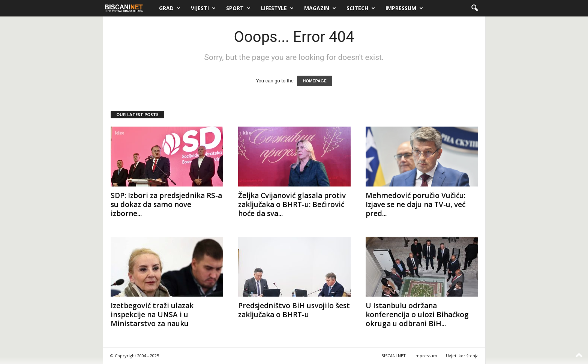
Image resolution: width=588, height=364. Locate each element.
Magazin (320, 8)
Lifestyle (277, 8)
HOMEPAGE (314, 81)
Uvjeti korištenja (462, 356)
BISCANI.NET (394, 356)
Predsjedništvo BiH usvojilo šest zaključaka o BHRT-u (294, 310)
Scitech (361, 8)
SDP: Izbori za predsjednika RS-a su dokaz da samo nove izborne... (166, 204)
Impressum (404, 8)
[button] (474, 8)
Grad (170, 8)
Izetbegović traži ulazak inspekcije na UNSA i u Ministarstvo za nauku (152, 315)
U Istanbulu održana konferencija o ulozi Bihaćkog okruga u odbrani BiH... (417, 315)
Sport (238, 8)
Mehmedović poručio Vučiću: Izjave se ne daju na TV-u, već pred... (415, 204)
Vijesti (203, 8)
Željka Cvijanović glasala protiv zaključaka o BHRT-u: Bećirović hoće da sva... (292, 204)
